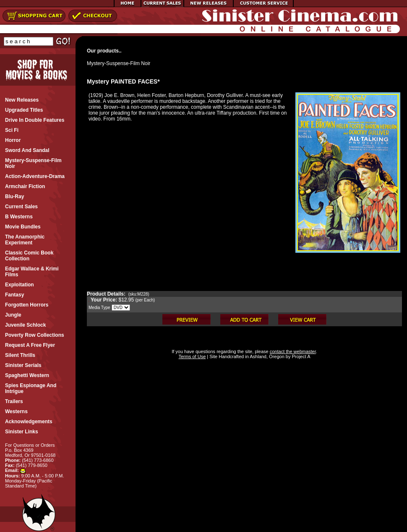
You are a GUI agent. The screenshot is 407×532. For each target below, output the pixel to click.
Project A (300, 356)
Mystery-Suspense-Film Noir (119, 63)
